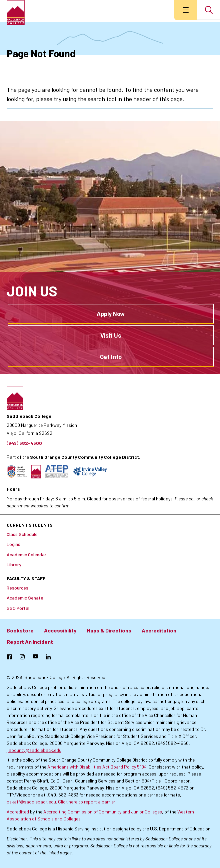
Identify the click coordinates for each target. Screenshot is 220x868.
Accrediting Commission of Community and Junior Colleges (103, 812)
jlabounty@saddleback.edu (34, 750)
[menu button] (186, 10)
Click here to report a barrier (87, 802)
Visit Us (111, 335)
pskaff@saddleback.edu (31, 802)
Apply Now (111, 314)
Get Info (111, 357)
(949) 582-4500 (24, 443)
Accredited (18, 812)
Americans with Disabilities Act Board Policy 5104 (97, 767)
